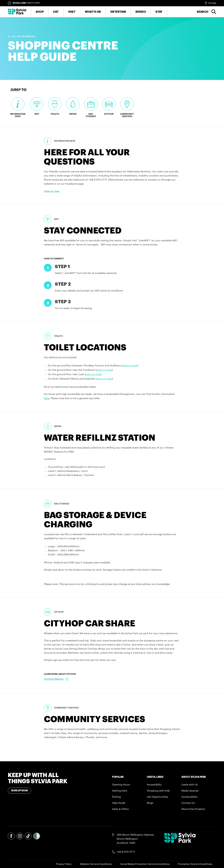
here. (47, 398)
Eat (56, 12)
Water (73, 106)
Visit (72, 12)
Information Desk (18, 107)
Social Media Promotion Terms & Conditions (145, 864)
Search (203, 12)
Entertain (118, 12)
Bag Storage (91, 107)
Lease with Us (190, 785)
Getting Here (120, 791)
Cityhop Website (54, 679)
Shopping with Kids (158, 791)
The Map (212, 3)
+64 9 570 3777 (126, 852)
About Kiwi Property (193, 809)
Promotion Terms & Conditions (195, 864)
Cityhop (109, 106)
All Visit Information (24, 37)
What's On (93, 12)
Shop (40, 12)
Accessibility (154, 785)
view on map (130, 366)
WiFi (37, 106)
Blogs (150, 803)
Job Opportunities (158, 797)
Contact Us (188, 803)
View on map (52, 191)
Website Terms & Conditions (96, 864)
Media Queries (190, 791)
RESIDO (141, 12)
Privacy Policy (64, 864)
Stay (159, 12)
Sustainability (189, 797)
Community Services (127, 107)
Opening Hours (121, 785)
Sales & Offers (120, 809)
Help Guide (119, 803)
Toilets (55, 106)
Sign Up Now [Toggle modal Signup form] (20, 791)
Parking (116, 797)
